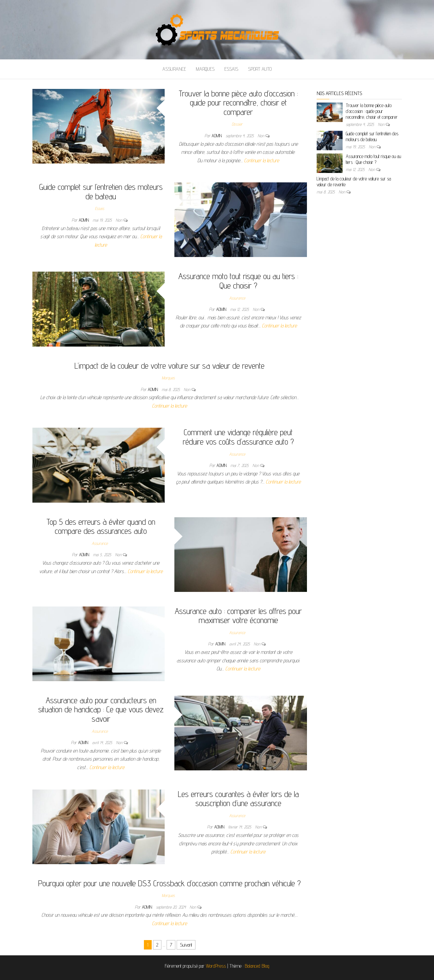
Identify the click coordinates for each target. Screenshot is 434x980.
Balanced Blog (257, 966)
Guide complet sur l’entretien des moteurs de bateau (101, 191)
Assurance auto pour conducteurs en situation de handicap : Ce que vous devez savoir (101, 709)
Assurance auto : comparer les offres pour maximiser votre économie (238, 616)
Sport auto (260, 69)
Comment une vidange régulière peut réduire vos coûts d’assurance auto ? (238, 437)
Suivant (186, 945)
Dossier (237, 124)
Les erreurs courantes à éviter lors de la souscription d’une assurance (238, 799)
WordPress (216, 966)
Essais (231, 69)
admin (217, 136)
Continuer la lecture (262, 160)
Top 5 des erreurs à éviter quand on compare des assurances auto (101, 526)
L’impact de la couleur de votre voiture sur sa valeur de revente (170, 366)
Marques (205, 69)
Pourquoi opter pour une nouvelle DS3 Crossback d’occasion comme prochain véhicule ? (170, 883)
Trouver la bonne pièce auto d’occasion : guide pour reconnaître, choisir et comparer (238, 103)
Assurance (174, 69)
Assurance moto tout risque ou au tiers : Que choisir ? (238, 281)
